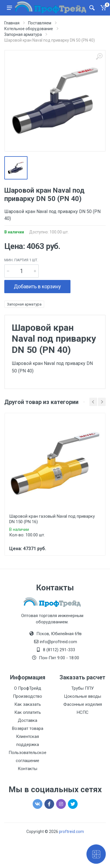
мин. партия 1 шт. (21, 260)
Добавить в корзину (37, 286)
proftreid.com (71, 832)
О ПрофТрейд (28, 688)
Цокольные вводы (82, 696)
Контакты (27, 769)
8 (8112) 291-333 (59, 650)
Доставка (27, 720)
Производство (27, 696)
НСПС (83, 712)
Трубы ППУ (82, 688)
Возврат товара (28, 728)
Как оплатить (28, 712)
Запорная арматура (24, 304)
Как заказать (28, 704)
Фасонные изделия (83, 704)
